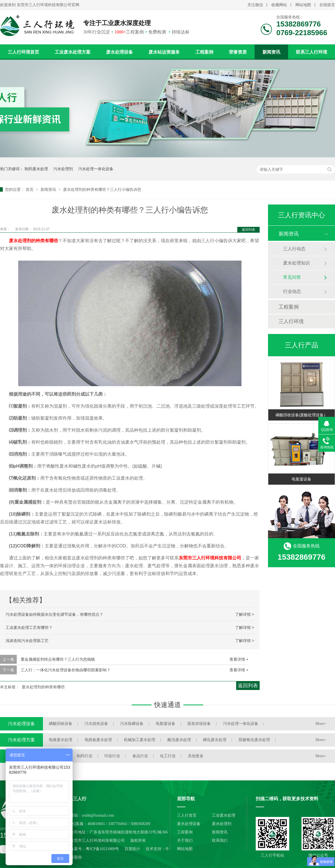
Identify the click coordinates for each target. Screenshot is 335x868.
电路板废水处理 (98, 740)
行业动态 (292, 291)
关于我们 (185, 841)
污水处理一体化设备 (96, 169)
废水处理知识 (296, 263)
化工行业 (168, 756)
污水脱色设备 (96, 724)
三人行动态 (294, 249)
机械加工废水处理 (140, 740)
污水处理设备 (21, 724)
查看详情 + (239, 659)
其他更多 (196, 756)
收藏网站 (279, 5)
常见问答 (292, 277)
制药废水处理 (36, 169)
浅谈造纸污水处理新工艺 (27, 641)
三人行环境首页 (23, 52)
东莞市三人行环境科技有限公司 (210, 558)
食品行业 (140, 756)
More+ (321, 724)
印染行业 (112, 756)
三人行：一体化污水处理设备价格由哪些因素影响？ (66, 670)
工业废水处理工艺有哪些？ (29, 627)
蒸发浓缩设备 (199, 724)
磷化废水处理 (215, 740)
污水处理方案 (21, 740)
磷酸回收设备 (61, 724)
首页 (30, 189)
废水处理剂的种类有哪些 (33, 241)
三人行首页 (187, 815)
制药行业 (85, 756)
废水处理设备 (119, 52)
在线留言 (327, 5)
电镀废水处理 (61, 740)
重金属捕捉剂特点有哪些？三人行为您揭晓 (58, 659)
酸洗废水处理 (179, 740)
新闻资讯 (271, 52)
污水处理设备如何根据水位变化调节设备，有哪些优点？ (54, 614)
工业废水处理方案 (73, 52)
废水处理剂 (222, 824)
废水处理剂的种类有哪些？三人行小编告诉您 (102, 189)
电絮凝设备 (301, 479)
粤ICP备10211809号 (102, 849)
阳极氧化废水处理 (254, 740)
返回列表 (248, 230)
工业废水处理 (224, 815)
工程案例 (204, 52)
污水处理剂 (63, 169)
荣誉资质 (238, 52)
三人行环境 (291, 321)
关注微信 (255, 5)
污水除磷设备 (132, 724)
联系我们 (220, 841)
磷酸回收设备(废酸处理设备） (302, 415)
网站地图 (303, 5)
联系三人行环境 (312, 52)
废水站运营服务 (164, 52)
